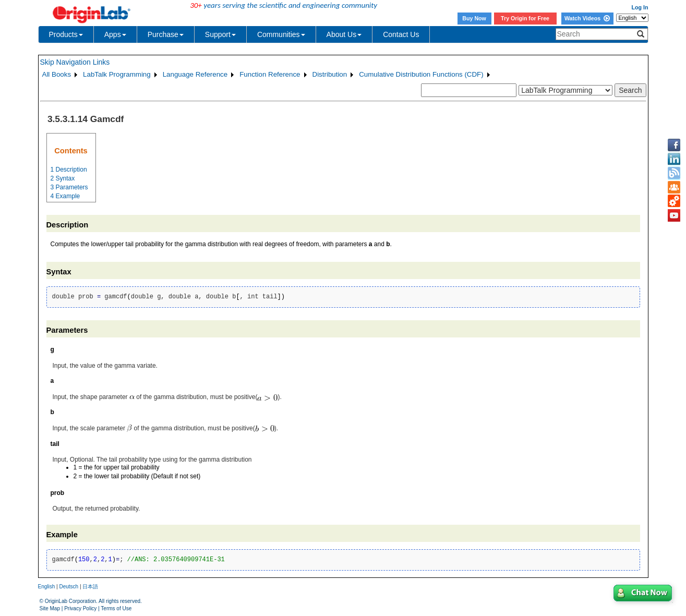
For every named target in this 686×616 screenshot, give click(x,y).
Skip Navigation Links (75, 62)
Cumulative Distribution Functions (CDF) (421, 74)
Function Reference (270, 74)
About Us (344, 34)
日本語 (90, 587)
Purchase (166, 34)
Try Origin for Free (525, 18)
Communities (281, 34)
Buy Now (474, 18)
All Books (57, 74)
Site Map (50, 608)
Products (66, 34)
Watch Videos (587, 18)
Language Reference (195, 74)
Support (220, 34)
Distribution (330, 74)
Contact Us (401, 34)
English (47, 587)
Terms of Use (116, 608)
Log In (640, 7)
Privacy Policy (80, 608)
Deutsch (69, 587)
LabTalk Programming (117, 74)
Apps (115, 34)
